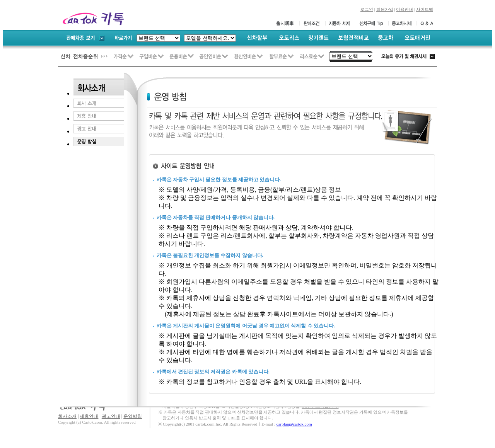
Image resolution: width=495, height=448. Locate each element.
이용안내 (405, 9)
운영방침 (133, 416)
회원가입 (385, 9)
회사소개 (67, 416)
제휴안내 (89, 416)
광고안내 (111, 416)
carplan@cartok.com (294, 424)
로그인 (367, 9)
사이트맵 (425, 9)
